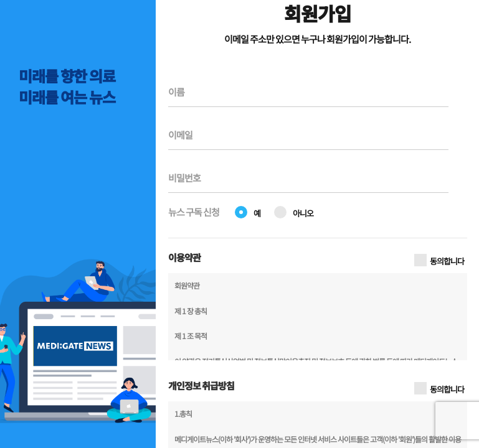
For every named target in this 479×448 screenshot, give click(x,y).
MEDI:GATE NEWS (65, 47)
